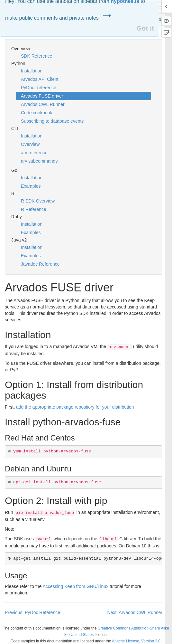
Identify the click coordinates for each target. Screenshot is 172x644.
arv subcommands (39, 161)
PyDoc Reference (39, 88)
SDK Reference (36, 56)
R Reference (34, 209)
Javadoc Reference (40, 264)
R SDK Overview (38, 201)
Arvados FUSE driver (42, 96)
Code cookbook (36, 113)
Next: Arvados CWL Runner (135, 612)
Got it (145, 28)
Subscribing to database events (52, 121)
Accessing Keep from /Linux (76, 586)
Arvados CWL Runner (43, 104)
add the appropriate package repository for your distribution (75, 407)
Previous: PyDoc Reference (32, 612)
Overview (30, 144)
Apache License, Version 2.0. (137, 641)
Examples (31, 186)
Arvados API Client (40, 79)
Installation (32, 71)
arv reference (34, 153)
